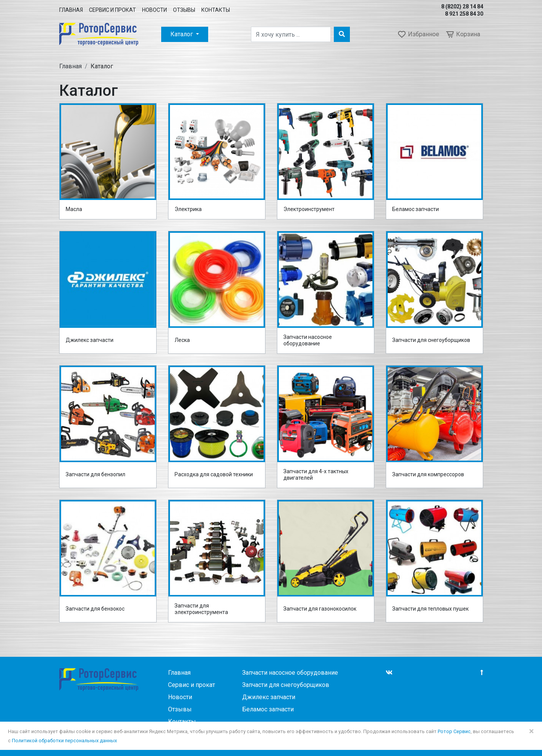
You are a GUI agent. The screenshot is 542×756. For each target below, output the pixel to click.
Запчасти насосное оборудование (308, 340)
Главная (71, 10)
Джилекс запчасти (90, 340)
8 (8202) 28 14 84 (462, 6)
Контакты (216, 10)
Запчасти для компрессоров (428, 474)
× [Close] (531, 731)
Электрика (188, 209)
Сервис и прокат (112, 10)
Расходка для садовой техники (214, 474)
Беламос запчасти (416, 209)
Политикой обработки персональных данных (64, 741)
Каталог (182, 34)
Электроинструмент (309, 209)
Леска (182, 340)
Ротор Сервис (454, 731)
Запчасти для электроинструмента (201, 609)
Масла (74, 209)
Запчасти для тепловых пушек (430, 609)
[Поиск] (291, 34)
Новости (155, 10)
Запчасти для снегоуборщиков (431, 340)
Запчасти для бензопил (95, 474)
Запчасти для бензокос (95, 609)
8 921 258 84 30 (464, 14)
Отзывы (184, 10)
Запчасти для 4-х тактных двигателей (316, 475)
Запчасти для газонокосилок (320, 609)
